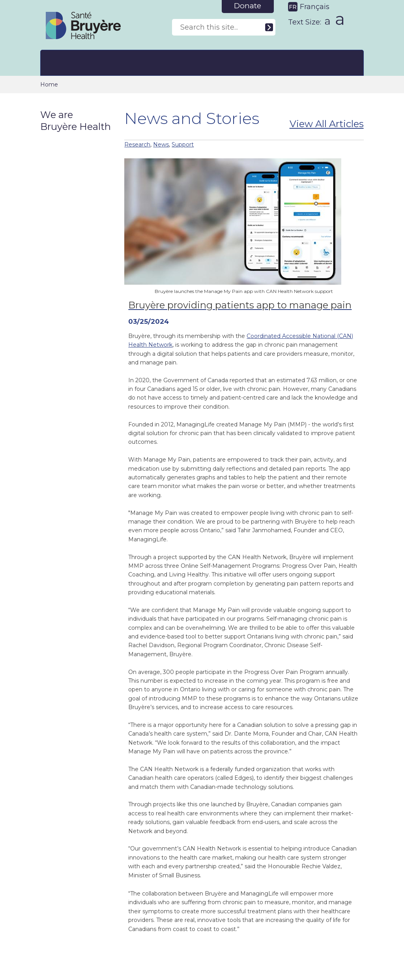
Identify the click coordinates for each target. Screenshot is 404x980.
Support (183, 145)
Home (49, 84)
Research (137, 145)
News (161, 145)
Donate (248, 6)
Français (315, 7)
